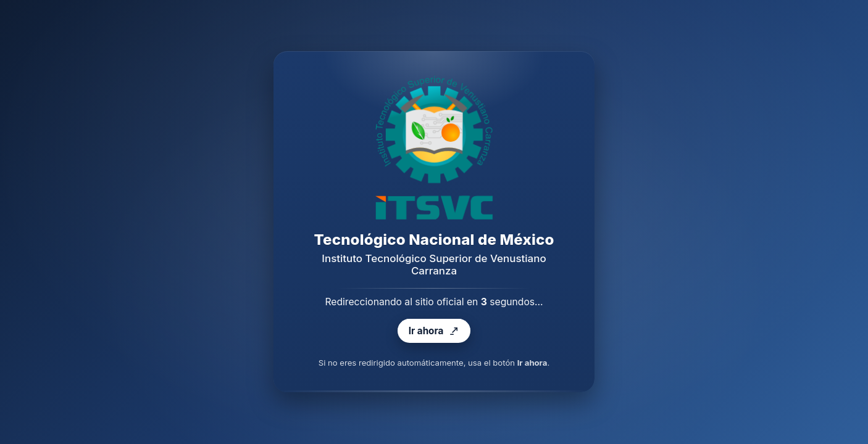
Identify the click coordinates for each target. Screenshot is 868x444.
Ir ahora (434, 331)
